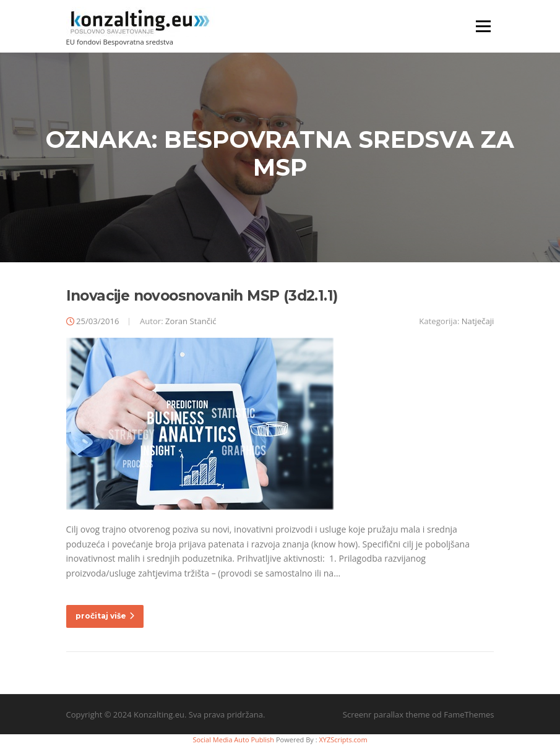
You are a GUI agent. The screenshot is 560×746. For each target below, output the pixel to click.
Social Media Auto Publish (233, 740)
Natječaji (478, 321)
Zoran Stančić (191, 321)
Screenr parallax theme (386, 714)
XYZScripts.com (343, 740)
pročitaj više (105, 616)
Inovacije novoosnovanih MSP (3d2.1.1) (202, 296)
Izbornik (483, 26)
